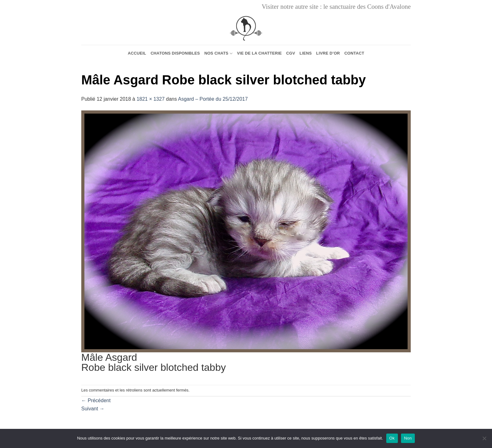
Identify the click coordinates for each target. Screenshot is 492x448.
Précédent (96, 400)
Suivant (93, 409)
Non (408, 438)
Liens (306, 53)
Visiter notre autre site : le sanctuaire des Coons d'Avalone (336, 7)
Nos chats (218, 53)
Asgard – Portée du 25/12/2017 (213, 99)
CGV (291, 53)
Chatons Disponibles (175, 53)
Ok (392, 438)
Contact (354, 53)
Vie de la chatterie (259, 53)
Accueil (137, 53)
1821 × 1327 (150, 99)
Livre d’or (328, 53)
